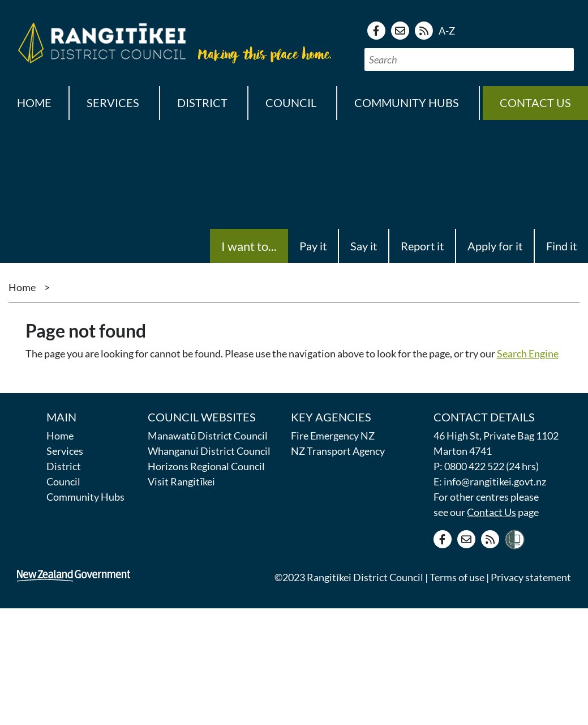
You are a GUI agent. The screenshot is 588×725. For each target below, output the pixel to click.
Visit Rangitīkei (181, 481)
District (64, 466)
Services (65, 451)
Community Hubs (85, 497)
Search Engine (528, 353)
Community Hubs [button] (407, 103)
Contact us (535, 103)
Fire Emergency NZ (333, 436)
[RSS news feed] (424, 31)
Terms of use (457, 577)
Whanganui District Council (209, 451)
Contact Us (492, 512)
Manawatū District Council (208, 436)
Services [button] (113, 103)
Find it (561, 246)
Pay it (313, 246)
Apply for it (495, 246)
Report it (422, 246)
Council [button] (291, 103)
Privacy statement (531, 577)
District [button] (202, 103)
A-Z (447, 31)
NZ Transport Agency (338, 451)
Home (34, 103)
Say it (364, 246)
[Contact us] (400, 31)
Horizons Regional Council (206, 466)
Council (63, 481)
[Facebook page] (376, 31)
